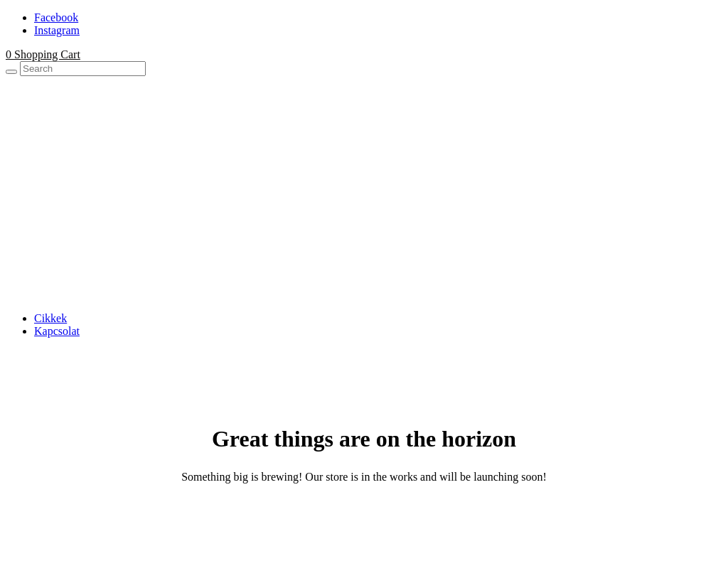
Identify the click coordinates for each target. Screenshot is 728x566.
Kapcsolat (57, 331)
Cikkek (50, 318)
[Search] (11, 72)
